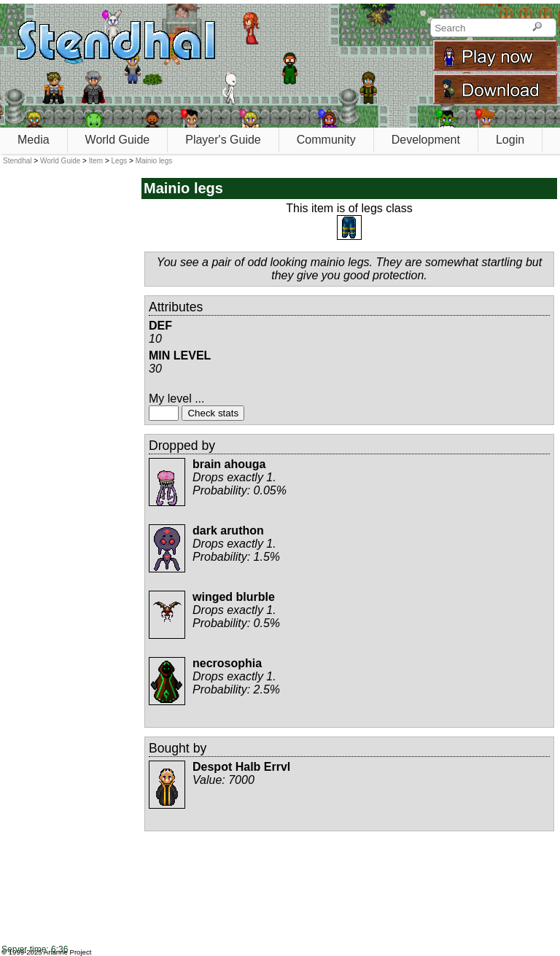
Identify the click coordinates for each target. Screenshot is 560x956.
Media (34, 140)
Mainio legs (154, 161)
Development (426, 140)
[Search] (537, 28)
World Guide (118, 140)
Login (510, 140)
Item (96, 161)
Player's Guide (223, 140)
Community (326, 140)
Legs (120, 161)
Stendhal (17, 161)
